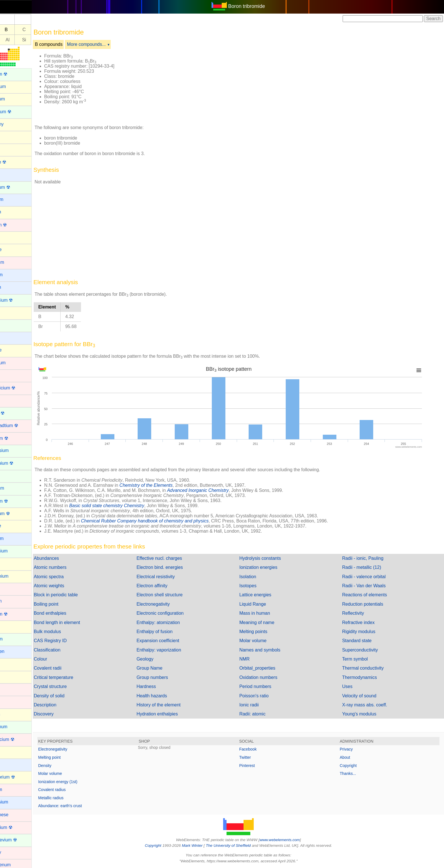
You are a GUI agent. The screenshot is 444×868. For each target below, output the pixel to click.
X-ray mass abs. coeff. (369, 705)
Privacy (351, 749)
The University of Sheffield (238, 846)
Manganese (16, 815)
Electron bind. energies (174, 567)
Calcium (12, 287)
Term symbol (360, 659)
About (350, 757)
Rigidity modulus (363, 632)
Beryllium (13, 199)
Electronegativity (167, 604)
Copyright (353, 766)
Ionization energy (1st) (77, 782)
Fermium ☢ (16, 501)
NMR (254, 659)
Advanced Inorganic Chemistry (217, 490)
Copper (11, 400)
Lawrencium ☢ (19, 739)
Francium (13, 538)
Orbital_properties (267, 668)
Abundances (66, 558)
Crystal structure (69, 686)
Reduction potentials (367, 604)
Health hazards (166, 696)
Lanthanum (15, 727)
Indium (11, 664)
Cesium (12, 337)
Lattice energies (265, 595)
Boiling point (65, 604)
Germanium (16, 576)
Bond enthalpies (69, 613)
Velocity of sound (364, 696)
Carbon (11, 312)
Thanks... (353, 773)
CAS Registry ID (69, 641)
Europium (14, 488)
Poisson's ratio (264, 696)
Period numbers (265, 686)
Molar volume (262, 641)
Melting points (263, 632)
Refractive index (363, 622)
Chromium (14, 363)
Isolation (257, 577)
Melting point (69, 757)
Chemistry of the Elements (165, 485)
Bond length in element (76, 622)
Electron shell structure (174, 595)
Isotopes (257, 586)
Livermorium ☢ (19, 777)
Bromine (12, 249)
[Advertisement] (291, 84)
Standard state (362, 641)
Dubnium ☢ (16, 438)
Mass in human (264, 613)
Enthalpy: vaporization (173, 650)
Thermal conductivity (368, 668)
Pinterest (257, 766)
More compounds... (106, 44)
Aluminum (14, 99)
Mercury (12, 852)
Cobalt (10, 375)
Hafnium (12, 601)
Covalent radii (67, 668)
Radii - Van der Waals (369, 586)
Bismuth (12, 212)
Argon (10, 137)
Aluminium (15, 86)
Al (27, 40)
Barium (11, 174)
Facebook (258, 749)
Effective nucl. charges (174, 558)
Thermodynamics (364, 677)
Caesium (13, 275)
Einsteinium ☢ (18, 463)
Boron (10, 237)
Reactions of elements (369, 595)
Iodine (10, 677)
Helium (11, 626)
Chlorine (12, 350)
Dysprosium (16, 450)
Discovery (63, 714)
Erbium (11, 476)
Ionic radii (259, 705)
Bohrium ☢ (15, 225)
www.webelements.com (289, 840)
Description (64, 705)
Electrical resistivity (170, 577)
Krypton (12, 714)
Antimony (13, 124)
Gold (9, 589)
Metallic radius (70, 798)
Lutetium (13, 789)
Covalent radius (71, 790)
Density (64, 766)
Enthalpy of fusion (169, 632)
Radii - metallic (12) (366, 567)
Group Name (164, 668)
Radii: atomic (262, 714)
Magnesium (16, 802)
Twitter (255, 757)
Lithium (11, 764)
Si (43, 40)
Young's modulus (364, 714)
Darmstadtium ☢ (21, 426)
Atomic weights (68, 586)
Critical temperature (73, 677)
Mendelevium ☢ (20, 840)
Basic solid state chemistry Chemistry (126, 506)
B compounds (68, 44)
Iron (8, 701)
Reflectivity (358, 613)
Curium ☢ (14, 413)
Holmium (13, 639)
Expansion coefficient (172, 641)
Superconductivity (365, 650)
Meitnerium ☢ (18, 827)
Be (10, 30)
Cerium (11, 325)
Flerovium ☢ (17, 514)
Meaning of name (266, 622)
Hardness (161, 686)
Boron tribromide (256, 6)
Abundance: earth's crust (79, 806)
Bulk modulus (67, 632)
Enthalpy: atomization (173, 622)
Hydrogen (14, 651)
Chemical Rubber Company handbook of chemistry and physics (164, 521)
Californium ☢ (18, 300)
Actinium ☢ (15, 74)
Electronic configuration (174, 613)
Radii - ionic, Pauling (368, 558)
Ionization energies (268, 567)
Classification (66, 650)
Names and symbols (269, 650)
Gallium (12, 563)
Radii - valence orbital (369, 577)
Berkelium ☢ (17, 187)
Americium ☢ (17, 112)
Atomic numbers (69, 567)
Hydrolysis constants (270, 558)
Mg (10, 40)
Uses (352, 686)
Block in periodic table (75, 595)
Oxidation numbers (268, 677)
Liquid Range (262, 604)
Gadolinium (15, 551)
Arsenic (11, 149)
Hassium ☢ (15, 614)
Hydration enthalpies (172, 714)
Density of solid (68, 696)
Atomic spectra (68, 577)
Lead (9, 752)
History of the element (173, 705)
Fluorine (12, 526)
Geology (159, 659)
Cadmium (14, 262)
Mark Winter (202, 846)
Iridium (11, 689)
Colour (60, 659)
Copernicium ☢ (19, 388)
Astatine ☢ (15, 162)
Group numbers (167, 677)
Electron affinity (166, 586)
